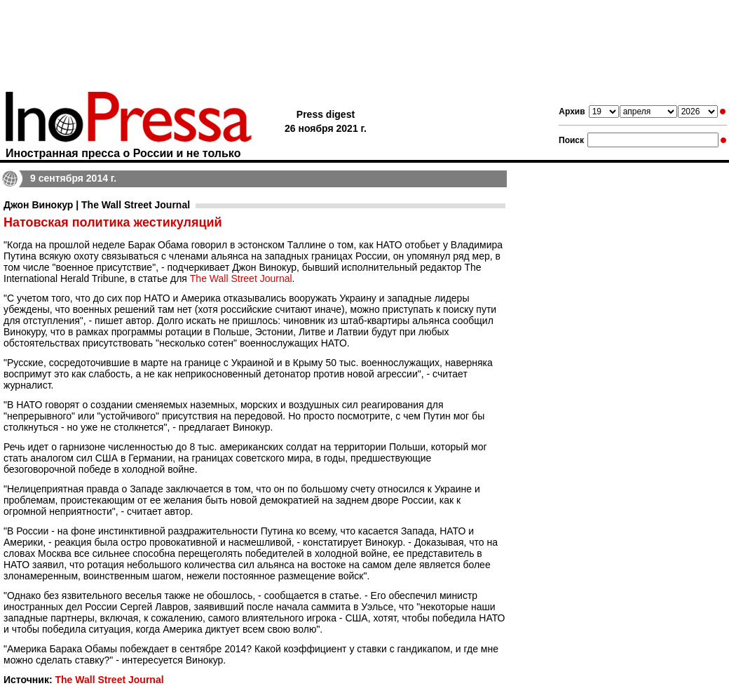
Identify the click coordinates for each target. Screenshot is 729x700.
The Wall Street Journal (241, 278)
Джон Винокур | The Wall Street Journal (97, 205)
